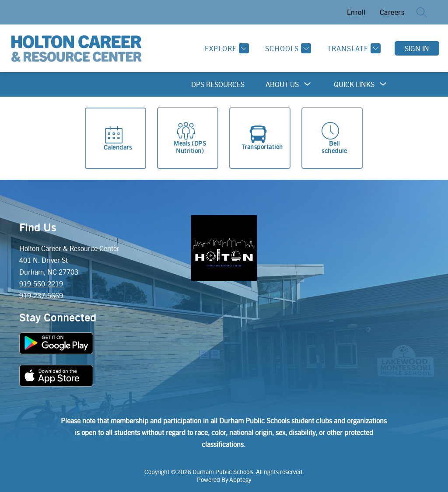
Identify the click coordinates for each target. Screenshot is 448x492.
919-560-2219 (41, 284)
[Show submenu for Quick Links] (354, 84)
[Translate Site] (353, 48)
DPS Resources (218, 84)
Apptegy (240, 479)
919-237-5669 (41, 295)
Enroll (356, 12)
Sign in (417, 48)
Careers (392, 12)
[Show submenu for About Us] (282, 84)
